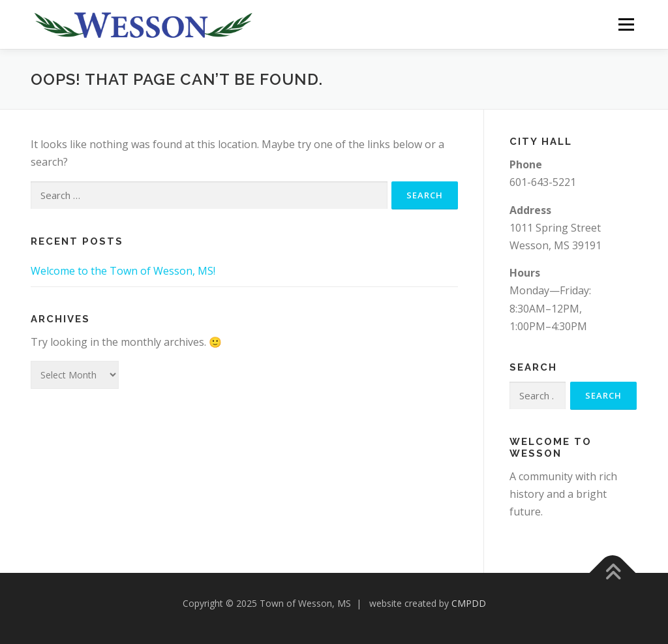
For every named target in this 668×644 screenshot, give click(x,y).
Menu (626, 24)
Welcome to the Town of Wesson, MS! (123, 271)
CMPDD (469, 603)
